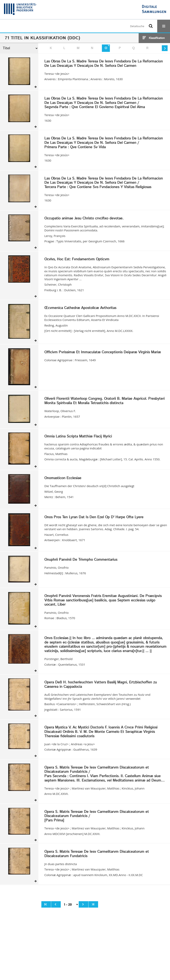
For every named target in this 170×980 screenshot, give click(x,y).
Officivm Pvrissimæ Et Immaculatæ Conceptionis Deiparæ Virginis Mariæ (103, 352)
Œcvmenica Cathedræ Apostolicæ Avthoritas (80, 308)
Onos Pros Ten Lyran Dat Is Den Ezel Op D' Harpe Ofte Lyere (94, 517)
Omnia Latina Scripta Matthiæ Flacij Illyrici (78, 437)
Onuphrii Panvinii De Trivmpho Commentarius (81, 560)
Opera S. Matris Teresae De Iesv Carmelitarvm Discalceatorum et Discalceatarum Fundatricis (97, 854)
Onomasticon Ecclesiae (63, 478)
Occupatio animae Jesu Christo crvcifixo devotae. (84, 219)
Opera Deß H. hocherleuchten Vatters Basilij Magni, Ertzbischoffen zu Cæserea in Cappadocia (101, 685)
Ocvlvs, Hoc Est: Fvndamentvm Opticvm (77, 260)
